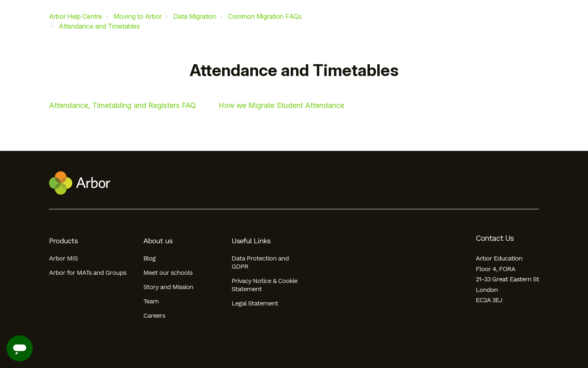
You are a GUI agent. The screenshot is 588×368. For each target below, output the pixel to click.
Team (151, 301)
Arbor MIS (63, 258)
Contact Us (495, 238)
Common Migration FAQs (265, 16)
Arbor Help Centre (76, 16)
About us (158, 241)
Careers (154, 315)
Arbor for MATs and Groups (88, 273)
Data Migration (195, 16)
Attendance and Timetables (99, 26)
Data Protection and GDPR (260, 262)
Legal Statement (255, 303)
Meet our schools (168, 273)
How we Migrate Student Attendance (281, 105)
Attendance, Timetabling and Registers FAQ (122, 105)
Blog (149, 258)
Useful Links (251, 241)
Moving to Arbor (138, 16)
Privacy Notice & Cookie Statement (264, 285)
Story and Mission (168, 287)
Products (63, 241)
